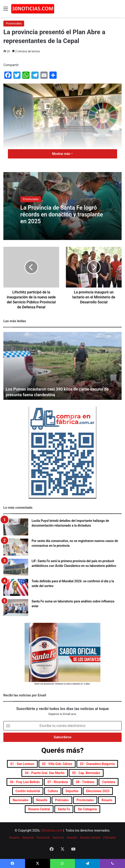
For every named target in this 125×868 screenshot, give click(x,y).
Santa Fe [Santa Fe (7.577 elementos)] (64, 809)
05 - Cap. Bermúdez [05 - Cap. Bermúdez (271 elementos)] (86, 773)
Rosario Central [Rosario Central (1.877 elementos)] (39, 809)
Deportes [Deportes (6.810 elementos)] (72, 791)
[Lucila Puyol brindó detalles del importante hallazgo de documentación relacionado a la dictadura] (16, 527)
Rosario (14, 838)
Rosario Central (90, 838)
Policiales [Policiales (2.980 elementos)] (62, 800)
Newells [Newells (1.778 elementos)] (42, 800)
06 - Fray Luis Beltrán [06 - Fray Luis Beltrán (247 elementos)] (25, 782)
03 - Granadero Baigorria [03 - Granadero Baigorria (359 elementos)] (97, 764)
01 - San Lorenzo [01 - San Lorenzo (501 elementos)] (22, 764)
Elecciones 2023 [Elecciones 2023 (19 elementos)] (98, 791)
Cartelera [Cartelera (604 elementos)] (109, 782)
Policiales (109, 838)
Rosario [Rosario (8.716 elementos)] (107, 800)
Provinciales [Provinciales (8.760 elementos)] (85, 800)
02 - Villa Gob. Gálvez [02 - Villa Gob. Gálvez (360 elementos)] (57, 764)
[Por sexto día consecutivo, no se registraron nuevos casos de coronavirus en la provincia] (16, 547)
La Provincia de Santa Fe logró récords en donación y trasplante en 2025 (62, 215)
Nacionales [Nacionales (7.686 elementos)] (21, 800)
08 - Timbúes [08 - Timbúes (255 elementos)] (85, 782)
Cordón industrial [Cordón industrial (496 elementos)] (28, 791)
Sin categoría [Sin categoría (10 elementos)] (87, 809)
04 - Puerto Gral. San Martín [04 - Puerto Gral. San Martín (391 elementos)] (45, 773)
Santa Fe (58, 838)
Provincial (43, 838)
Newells (72, 838)
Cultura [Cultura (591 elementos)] (53, 791)
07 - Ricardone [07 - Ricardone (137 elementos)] (58, 782)
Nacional (28, 838)
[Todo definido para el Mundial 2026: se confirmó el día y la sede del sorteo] (16, 587)
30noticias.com (52, 830)
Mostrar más (62, 154)
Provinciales (14, 23)
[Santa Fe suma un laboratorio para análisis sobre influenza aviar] (16, 608)
